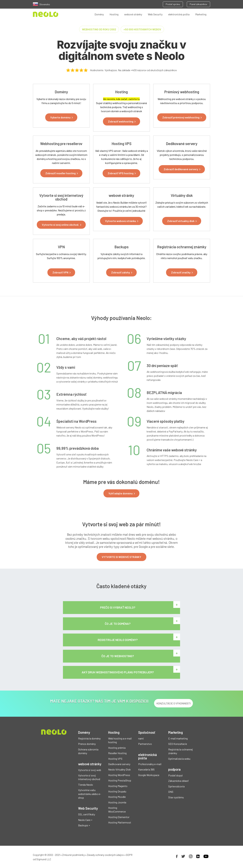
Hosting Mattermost (120, 822)
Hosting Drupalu (117, 791)
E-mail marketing (178, 738)
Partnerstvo (145, 744)
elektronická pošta (179, 14)
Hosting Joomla (117, 802)
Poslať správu (173, 4)
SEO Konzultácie (178, 744)
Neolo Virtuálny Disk (119, 769)
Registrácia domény (89, 738)
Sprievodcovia (176, 786)
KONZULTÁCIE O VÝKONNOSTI (174, 703)
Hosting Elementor (119, 817)
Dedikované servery (119, 764)
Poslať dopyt (175, 775)
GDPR (129, 855)
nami (141, 738)
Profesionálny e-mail (150, 764)
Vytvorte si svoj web (90, 770)
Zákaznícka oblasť (178, 781)
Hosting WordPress (119, 775)
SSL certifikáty (87, 814)
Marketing (201, 14)
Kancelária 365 (146, 769)
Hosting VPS (115, 759)
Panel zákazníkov (198, 4)
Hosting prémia (117, 748)
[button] (61, 117)
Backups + (84, 825)
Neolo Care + (85, 820)
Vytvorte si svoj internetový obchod (89, 777)
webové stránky (133, 14)
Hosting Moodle (117, 797)
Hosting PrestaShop (120, 780)
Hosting (114, 14)
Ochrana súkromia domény (88, 751)
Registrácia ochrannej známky (181, 751)
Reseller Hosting (117, 753)
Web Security (155, 14)
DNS (171, 792)
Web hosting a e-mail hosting (120, 740)
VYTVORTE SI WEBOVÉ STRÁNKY (122, 557)
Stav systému (176, 797)
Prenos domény (87, 744)
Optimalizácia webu (179, 759)
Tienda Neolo (86, 785)
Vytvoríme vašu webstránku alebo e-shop (90, 794)
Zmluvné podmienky (73, 855)
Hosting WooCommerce (117, 810)
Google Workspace (149, 775)
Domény (99, 14)
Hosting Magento (118, 786)
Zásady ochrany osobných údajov (105, 855)
